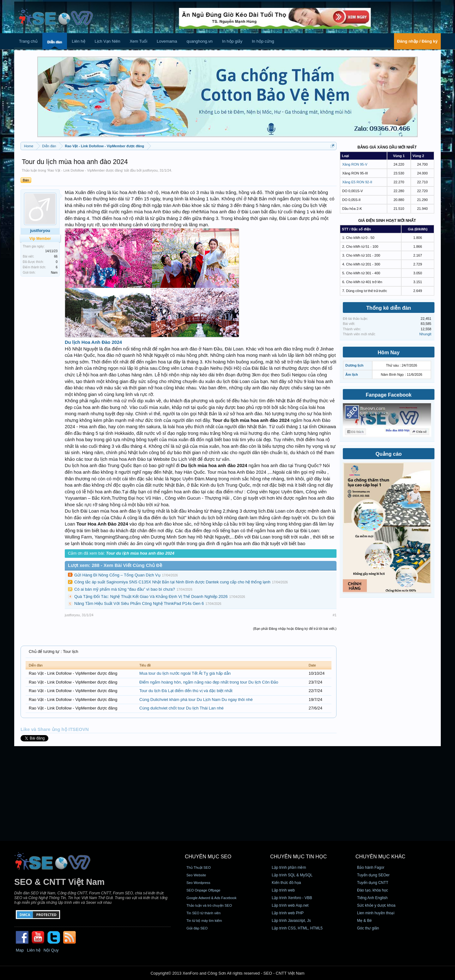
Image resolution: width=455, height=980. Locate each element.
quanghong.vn (199, 41)
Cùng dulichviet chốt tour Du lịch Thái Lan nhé (182, 708)
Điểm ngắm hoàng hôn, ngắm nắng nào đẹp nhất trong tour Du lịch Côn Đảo (209, 682)
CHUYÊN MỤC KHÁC (380, 857)
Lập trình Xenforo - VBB (292, 898)
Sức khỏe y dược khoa (376, 905)
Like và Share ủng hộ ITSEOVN (55, 729)
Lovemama (167, 41)
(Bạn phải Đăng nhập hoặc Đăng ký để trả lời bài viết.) (295, 629)
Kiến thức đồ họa (286, 883)
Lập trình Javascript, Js (291, 921)
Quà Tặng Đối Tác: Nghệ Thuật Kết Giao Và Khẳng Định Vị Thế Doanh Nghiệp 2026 (151, 597)
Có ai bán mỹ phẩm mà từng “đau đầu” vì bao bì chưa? (125, 589)
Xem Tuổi (138, 41)
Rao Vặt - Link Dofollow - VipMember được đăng (85, 170)
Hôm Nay (388, 353)
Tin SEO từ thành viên (203, 913)
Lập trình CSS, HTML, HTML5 (297, 928)
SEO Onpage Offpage (203, 890)
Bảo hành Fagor (371, 867)
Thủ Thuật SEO (199, 867)
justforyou (150, 170)
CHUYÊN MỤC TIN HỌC (298, 857)
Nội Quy (51, 950)
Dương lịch (354, 365)
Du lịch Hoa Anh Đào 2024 (93, 342)
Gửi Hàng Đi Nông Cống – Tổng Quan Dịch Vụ (117, 575)
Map (20, 950)
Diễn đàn (55, 42)
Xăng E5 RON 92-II (357, 182)
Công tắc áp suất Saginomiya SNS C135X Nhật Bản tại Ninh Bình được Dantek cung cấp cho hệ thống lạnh (172, 582)
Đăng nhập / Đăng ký (417, 41)
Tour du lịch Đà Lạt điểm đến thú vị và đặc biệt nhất (186, 691)
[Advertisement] (227, 794)
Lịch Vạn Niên (108, 41)
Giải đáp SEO (197, 928)
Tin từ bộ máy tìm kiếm (204, 921)
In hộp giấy (232, 41)
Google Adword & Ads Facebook (211, 898)
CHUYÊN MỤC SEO (208, 857)
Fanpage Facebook (389, 395)
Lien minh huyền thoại (376, 913)
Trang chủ (28, 41)
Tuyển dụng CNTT (373, 883)
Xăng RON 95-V (355, 164)
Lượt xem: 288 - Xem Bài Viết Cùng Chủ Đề (115, 565)
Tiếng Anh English (372, 898)
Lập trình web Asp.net (290, 905)
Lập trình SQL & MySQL (292, 875)
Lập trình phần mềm (289, 867)
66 (56, 256)
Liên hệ (78, 41)
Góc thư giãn (368, 928)
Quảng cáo (389, 454)
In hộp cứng (263, 41)
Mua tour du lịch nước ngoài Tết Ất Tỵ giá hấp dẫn (185, 673)
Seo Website (196, 875)
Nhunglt (425, 334)
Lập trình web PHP (288, 913)
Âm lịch (352, 374)
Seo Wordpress (198, 883)
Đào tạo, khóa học (373, 890)
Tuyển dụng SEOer (373, 875)
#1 (335, 615)
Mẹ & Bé (364, 921)
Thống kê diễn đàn (389, 308)
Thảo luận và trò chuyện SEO (209, 905)
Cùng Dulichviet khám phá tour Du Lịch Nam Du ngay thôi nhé (196, 700)
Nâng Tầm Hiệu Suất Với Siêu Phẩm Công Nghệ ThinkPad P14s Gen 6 (139, 603)
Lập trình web (283, 890)
